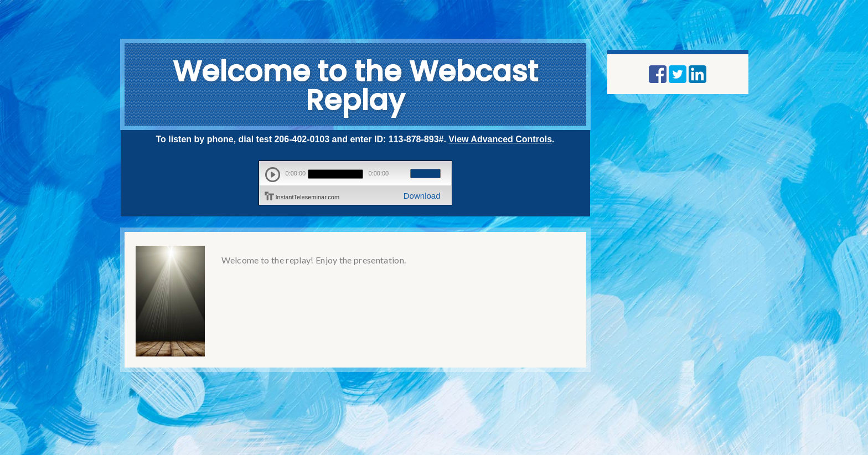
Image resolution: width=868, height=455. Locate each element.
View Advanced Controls (500, 139)
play (273, 175)
